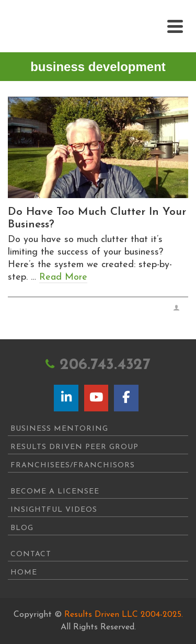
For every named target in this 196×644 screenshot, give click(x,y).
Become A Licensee (55, 492)
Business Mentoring (59, 429)
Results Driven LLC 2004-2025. (124, 615)
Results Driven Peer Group (74, 447)
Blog (22, 528)
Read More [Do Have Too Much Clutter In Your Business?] (63, 277)
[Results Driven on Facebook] (126, 398)
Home (24, 573)
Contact (31, 554)
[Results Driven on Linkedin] (66, 398)
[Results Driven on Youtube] (96, 398)
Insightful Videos (54, 510)
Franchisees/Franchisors (73, 465)
